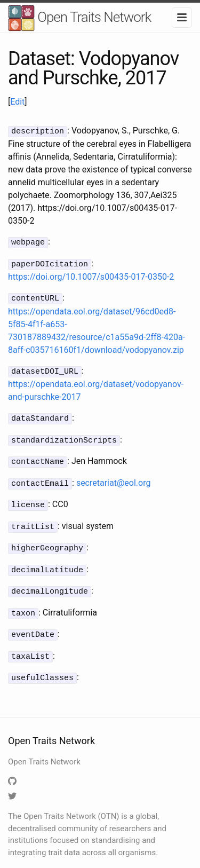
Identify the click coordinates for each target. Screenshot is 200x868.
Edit (17, 102)
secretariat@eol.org (114, 476)
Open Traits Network (79, 18)
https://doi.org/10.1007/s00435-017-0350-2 (91, 275)
